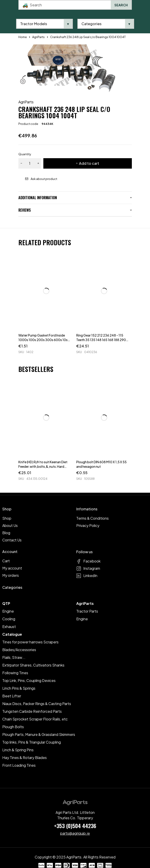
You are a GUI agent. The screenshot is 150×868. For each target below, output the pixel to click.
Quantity (25, 154)
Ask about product (44, 179)
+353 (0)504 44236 (75, 826)
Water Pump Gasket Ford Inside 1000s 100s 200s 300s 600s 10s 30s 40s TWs (43, 340)
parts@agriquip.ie (75, 833)
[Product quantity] (30, 163)
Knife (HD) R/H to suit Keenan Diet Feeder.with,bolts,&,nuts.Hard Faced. (43, 466)
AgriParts (26, 102)
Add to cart (89, 163)
